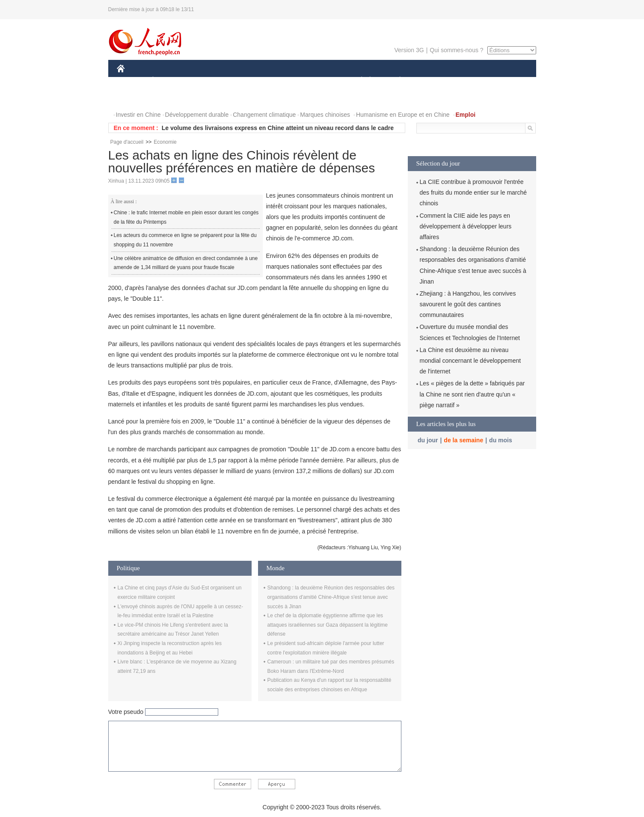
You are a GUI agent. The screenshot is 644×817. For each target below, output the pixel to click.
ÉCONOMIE (168, 81)
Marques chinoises (325, 115)
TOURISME (466, 81)
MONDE (208, 81)
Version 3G (409, 50)
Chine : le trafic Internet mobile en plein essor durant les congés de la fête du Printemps (186, 217)
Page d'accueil (127, 142)
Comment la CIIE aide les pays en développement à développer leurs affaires (466, 226)
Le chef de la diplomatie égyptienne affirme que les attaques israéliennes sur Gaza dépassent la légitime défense (328, 625)
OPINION (506, 81)
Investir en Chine (138, 115)
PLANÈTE (396, 81)
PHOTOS (134, 98)
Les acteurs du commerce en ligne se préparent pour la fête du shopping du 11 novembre (185, 240)
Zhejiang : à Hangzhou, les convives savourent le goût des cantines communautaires (468, 304)
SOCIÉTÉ (358, 81)
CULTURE (320, 81)
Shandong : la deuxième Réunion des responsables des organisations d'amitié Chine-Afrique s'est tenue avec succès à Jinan (331, 597)
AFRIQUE (244, 81)
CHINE (132, 81)
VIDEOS (168, 98)
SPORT (430, 81)
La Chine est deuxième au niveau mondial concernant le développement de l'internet (470, 361)
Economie (165, 142)
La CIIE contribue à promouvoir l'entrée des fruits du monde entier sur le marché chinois (473, 192)
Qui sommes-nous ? (456, 50)
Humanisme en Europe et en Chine (403, 115)
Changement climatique (264, 115)
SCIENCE (281, 81)
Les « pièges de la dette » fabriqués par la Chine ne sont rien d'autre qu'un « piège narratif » (472, 394)
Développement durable (197, 115)
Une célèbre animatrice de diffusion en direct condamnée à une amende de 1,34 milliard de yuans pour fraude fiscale (186, 263)
